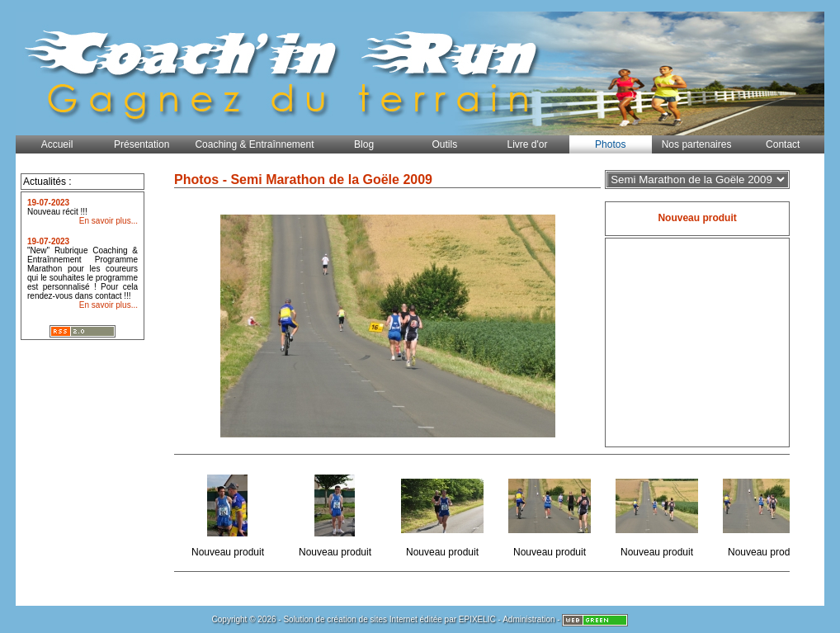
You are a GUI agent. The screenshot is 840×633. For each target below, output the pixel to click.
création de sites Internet (372, 619)
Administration (529, 619)
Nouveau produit (229, 513)
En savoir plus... (109, 221)
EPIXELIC (477, 619)
